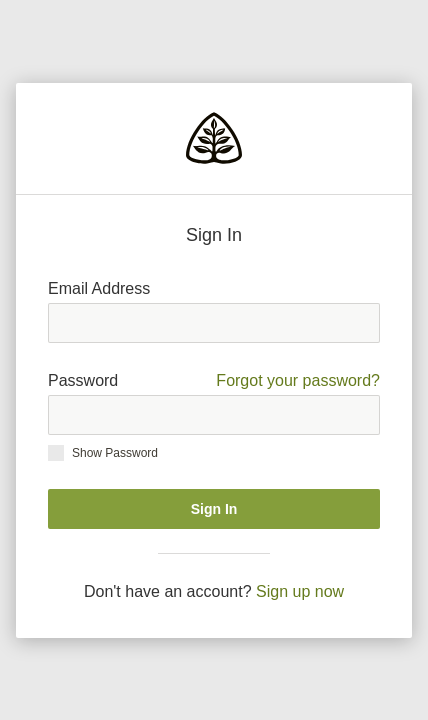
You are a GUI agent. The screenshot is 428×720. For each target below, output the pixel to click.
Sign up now (300, 591)
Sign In (214, 509)
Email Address (99, 288)
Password (214, 381)
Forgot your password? (298, 380)
